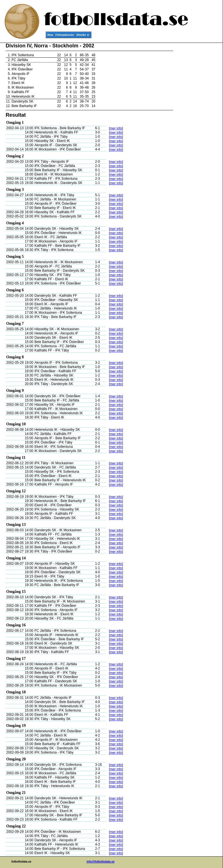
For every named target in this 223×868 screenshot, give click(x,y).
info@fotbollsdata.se (100, 862)
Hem (50, 35)
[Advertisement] (197, 129)
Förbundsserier (65, 35)
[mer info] (116, 128)
